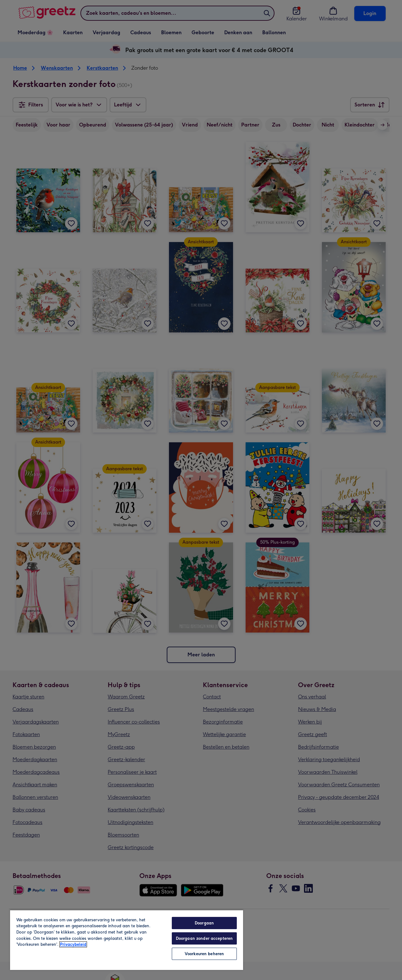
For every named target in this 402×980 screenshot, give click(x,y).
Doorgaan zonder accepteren (204, 938)
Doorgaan (204, 923)
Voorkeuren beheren (204, 954)
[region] (127, 940)
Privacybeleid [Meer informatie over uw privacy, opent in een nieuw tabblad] (73, 944)
